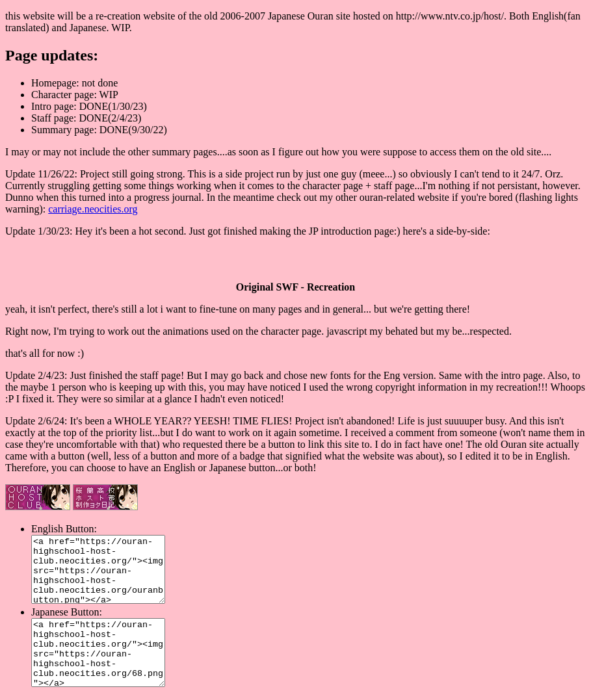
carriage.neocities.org (93, 209)
